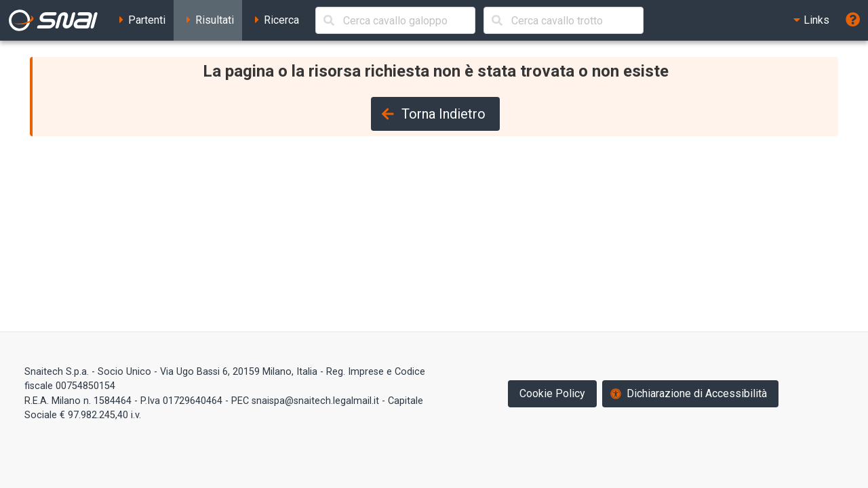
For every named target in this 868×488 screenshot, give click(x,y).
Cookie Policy (552, 393)
